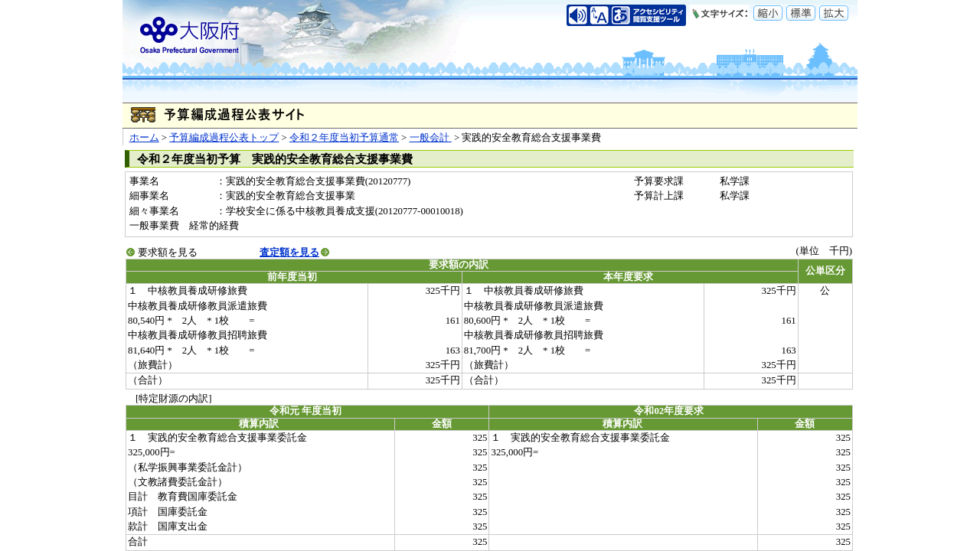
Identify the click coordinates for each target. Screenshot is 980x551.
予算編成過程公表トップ (224, 138)
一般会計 (431, 138)
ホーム (144, 138)
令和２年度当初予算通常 (344, 138)
